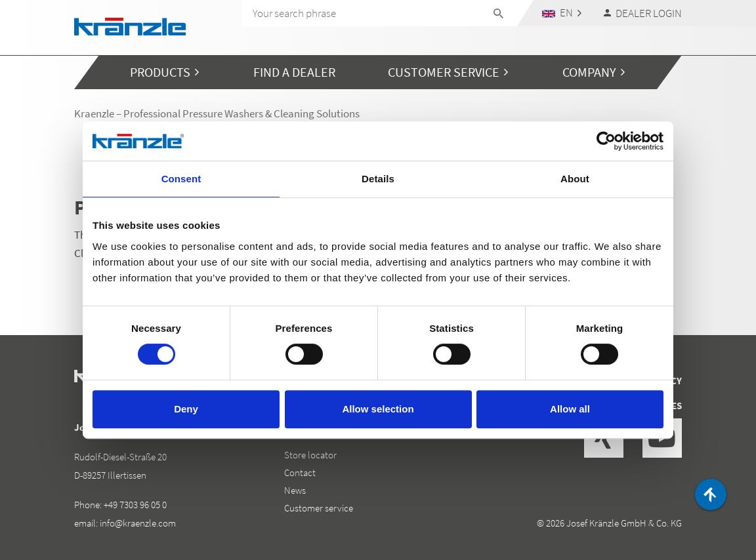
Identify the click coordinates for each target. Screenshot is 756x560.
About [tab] (575, 179)
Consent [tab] (181, 179)
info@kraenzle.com (138, 523)
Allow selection (378, 409)
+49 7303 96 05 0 (135, 505)
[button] (562, 13)
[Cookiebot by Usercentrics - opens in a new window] (606, 141)
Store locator (310, 455)
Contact (300, 472)
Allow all (570, 409)
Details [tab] (378, 179)
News (295, 490)
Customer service (319, 508)
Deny (186, 409)
